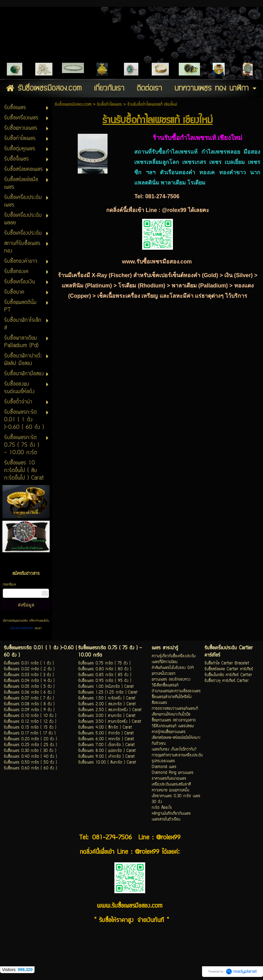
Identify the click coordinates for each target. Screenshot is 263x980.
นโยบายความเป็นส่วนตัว (22, 628)
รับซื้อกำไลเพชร (109, 104)
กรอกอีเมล (9, 585)
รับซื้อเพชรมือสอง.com (73, 104)
